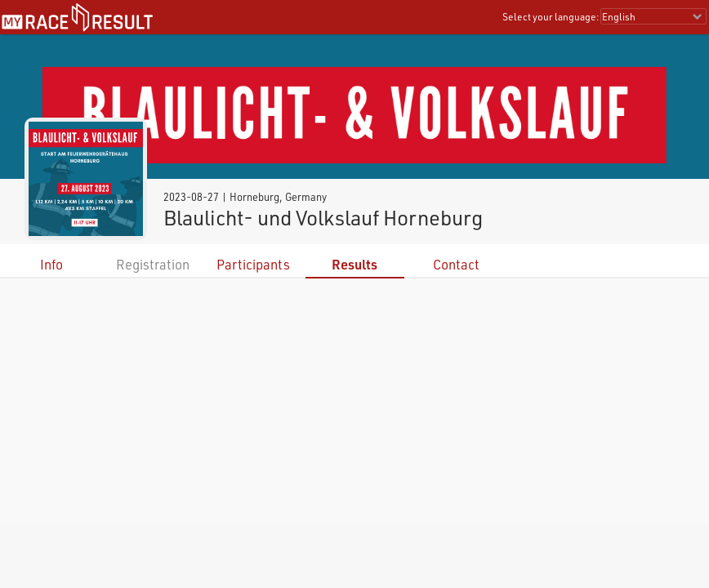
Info (51, 264)
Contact (456, 264)
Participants (253, 264)
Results (354, 264)
